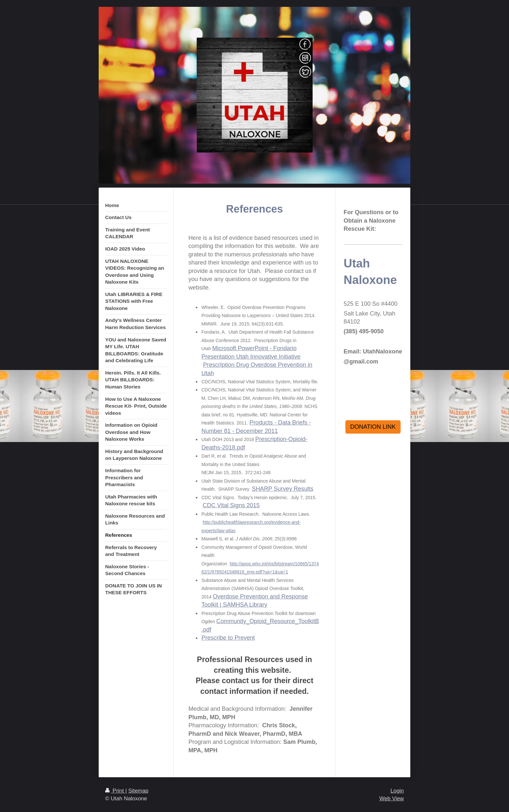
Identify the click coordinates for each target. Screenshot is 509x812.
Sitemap (138, 791)
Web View (392, 799)
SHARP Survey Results (283, 489)
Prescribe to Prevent (228, 638)
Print (115, 791)
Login (397, 791)
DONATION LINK (373, 427)
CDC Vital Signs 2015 (231, 505)
